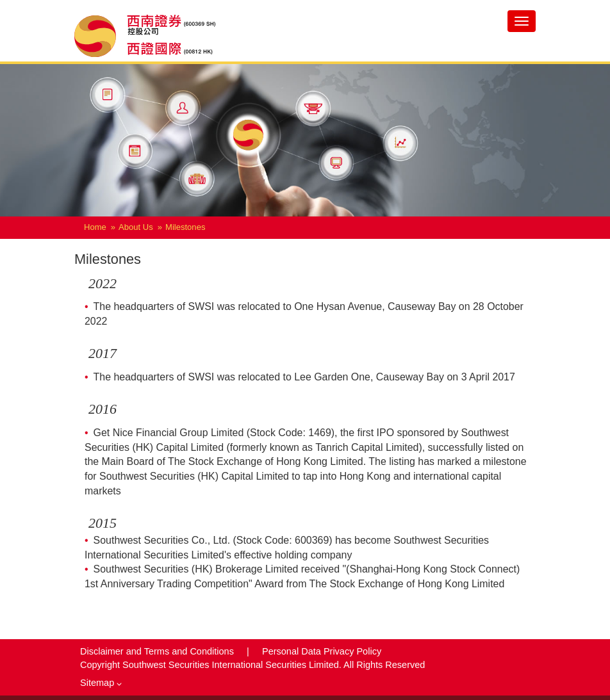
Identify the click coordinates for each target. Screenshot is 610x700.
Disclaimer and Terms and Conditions (158, 651)
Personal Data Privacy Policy (322, 651)
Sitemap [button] (101, 683)
